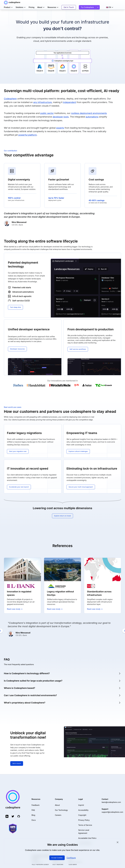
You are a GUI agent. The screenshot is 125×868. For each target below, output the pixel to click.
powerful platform (28, 135)
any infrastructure (43, 102)
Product (8, 7)
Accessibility (83, 808)
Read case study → (15, 609)
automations (92, 117)
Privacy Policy (84, 818)
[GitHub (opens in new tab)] (19, 815)
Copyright (82, 813)
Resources (53, 7)
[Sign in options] (98, 7)
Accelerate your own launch (20, 487)
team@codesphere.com (111, 801)
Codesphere (10, 99)
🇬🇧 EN (110, 7)
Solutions (21, 7)
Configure (72, 858)
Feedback (36, 804)
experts (60, 128)
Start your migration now (19, 451)
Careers (58, 813)
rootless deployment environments (89, 113)
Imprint (81, 804)
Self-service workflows (79, 349)
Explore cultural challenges (79, 451)
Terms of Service (85, 823)
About (41, 7)
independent (70, 102)
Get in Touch (69, 7)
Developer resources (18, 349)
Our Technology (61, 808)
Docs (34, 818)
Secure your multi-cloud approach (82, 487)
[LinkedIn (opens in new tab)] (7, 815)
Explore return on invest (62, 516)
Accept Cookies (57, 858)
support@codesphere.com (112, 810)
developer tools (61, 117)
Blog (33, 813)
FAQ (33, 808)
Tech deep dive (16, 307)
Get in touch (17, 763)
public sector (47, 113)
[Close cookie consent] (118, 842)
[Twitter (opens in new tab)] (13, 815)
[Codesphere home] (12, 3)
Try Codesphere (87, 7)
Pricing (32, 7)
